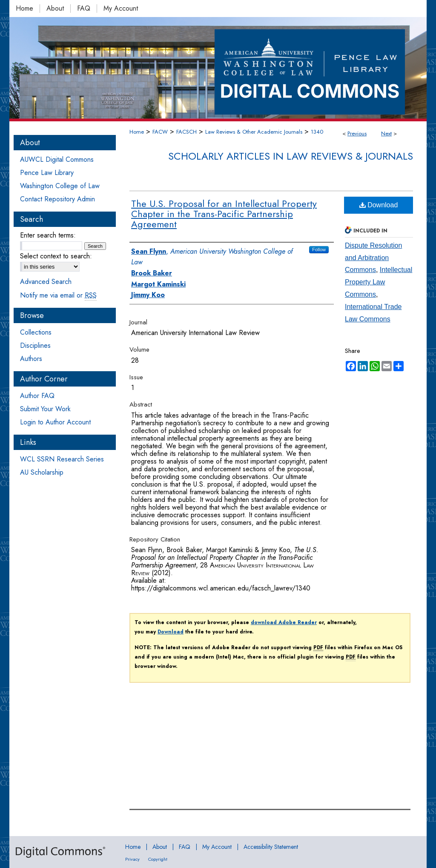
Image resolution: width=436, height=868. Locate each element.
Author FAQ (37, 396)
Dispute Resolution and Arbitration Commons (373, 258)
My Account (217, 847)
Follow (319, 249)
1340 (317, 132)
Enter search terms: (48, 235)
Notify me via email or (58, 295)
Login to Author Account (55, 422)
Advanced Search (46, 282)
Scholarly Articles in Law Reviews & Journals (291, 156)
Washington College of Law (60, 186)
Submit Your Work (45, 409)
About (160, 847)
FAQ (185, 847)
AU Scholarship (42, 472)
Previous (357, 133)
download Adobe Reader (284, 622)
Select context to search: (56, 256)
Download (379, 205)
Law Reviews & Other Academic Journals (254, 132)
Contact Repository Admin (57, 199)
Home (137, 132)
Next (386, 133)
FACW (160, 132)
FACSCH (186, 132)
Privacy (132, 859)
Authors (31, 359)
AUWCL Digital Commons (57, 159)
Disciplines (35, 345)
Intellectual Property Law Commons (379, 282)
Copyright (158, 859)
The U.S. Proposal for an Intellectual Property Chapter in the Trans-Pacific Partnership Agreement (224, 214)
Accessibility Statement (271, 847)
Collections (36, 332)
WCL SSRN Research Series (62, 459)
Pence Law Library (47, 173)
